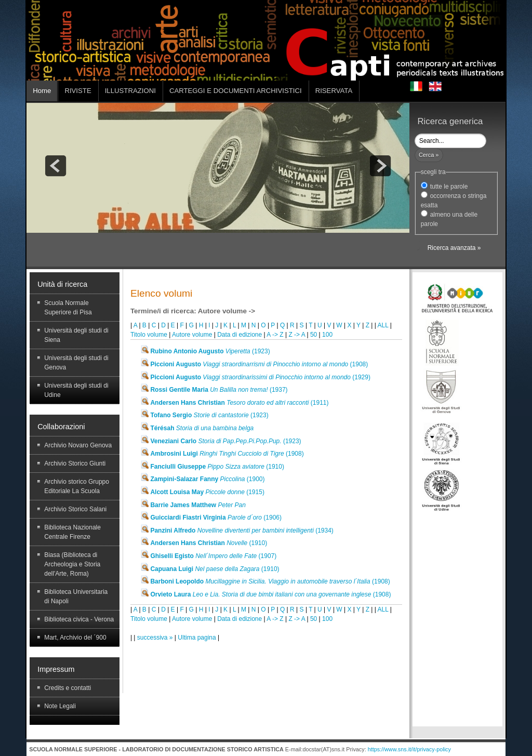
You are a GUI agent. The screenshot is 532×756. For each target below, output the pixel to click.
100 (327, 335)
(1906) (211, 518)
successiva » (156, 638)
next (380, 166)
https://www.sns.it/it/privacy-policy (409, 749)
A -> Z (275, 335)
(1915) (202, 492)
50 (314, 335)
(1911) (234, 403)
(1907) (208, 556)
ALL (383, 325)
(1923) (205, 351)
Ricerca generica (450, 121)
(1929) (255, 377)
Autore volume (192, 335)
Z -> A (297, 335)
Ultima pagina (198, 638)
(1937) (214, 390)
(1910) (212, 467)
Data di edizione (240, 335)
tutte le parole (449, 187)
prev (56, 166)
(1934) (237, 530)
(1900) (202, 479)
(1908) (254, 364)
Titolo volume (149, 335)
